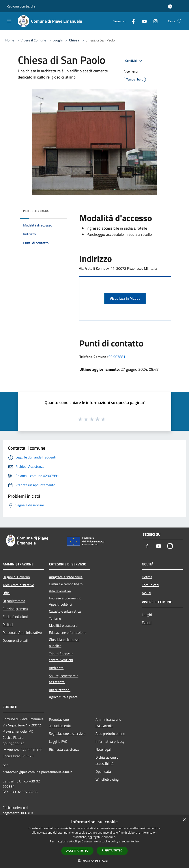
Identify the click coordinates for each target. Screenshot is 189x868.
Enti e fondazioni (15, 617)
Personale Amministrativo (22, 632)
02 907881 (117, 357)
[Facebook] (132, 21)
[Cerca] (180, 21)
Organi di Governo (16, 577)
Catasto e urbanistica (65, 611)
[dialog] (94, 842)
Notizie (147, 577)
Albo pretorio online (110, 733)
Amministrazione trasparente (108, 722)
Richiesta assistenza (64, 749)
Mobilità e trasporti (63, 625)
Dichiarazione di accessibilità (107, 760)
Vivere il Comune (34, 40)
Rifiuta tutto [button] (112, 850)
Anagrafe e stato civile (66, 577)
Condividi (134, 61)
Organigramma (14, 601)
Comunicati (150, 585)
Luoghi (58, 40)
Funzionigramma (15, 609)
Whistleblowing (107, 779)
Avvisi (146, 593)
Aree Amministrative (18, 585)
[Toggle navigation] (9, 21)
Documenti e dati (15, 640)
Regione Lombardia (21, 6)
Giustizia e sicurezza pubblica (64, 643)
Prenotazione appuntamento (60, 722)
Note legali (104, 749)
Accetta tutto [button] (77, 851)
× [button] (184, 820)
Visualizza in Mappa (125, 298)
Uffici (7, 593)
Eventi (147, 623)
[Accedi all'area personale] (170, 7)
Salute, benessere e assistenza (64, 679)
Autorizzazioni (60, 690)
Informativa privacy (110, 741)
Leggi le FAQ (58, 741)
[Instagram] (154, 21)
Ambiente (56, 668)
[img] (58, 210)
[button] (95, 861)
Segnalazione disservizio (67, 733)
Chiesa (74, 40)
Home (10, 40)
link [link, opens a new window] (137, 841)
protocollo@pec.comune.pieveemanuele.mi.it (37, 772)
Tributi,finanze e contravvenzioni (61, 657)
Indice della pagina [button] (36, 211)
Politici (8, 625)
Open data (103, 771)
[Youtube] (143, 21)
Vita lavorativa (60, 591)
